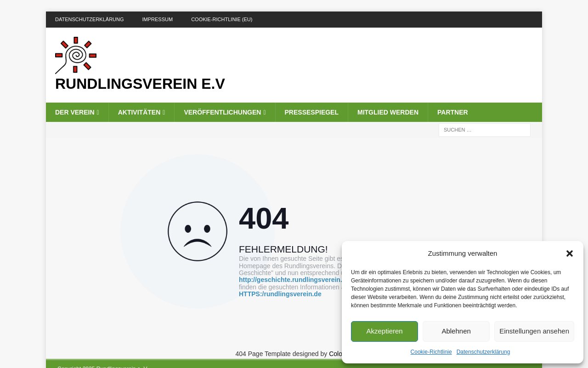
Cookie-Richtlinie (431, 352)
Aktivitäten (139, 112)
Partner (453, 112)
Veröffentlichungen (222, 112)
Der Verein (75, 112)
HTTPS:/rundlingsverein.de (280, 294)
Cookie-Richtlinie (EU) (222, 19)
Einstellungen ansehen (534, 331)
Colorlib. (341, 354)
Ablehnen (456, 331)
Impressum (158, 19)
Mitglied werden (388, 112)
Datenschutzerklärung (483, 352)
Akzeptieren (384, 331)
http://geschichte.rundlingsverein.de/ (295, 280)
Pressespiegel (312, 112)
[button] (570, 253)
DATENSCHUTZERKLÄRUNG (90, 19)
